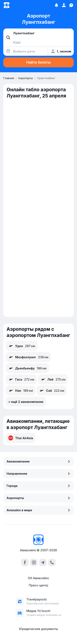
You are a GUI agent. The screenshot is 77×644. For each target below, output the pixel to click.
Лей (53, 379)
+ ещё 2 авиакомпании (26, 402)
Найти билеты (38, 62)
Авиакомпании (38, 461)
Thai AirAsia (21, 438)
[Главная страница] (7, 5)
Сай (52, 390)
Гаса (21, 379)
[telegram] (43, 562)
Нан (21, 390)
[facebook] (25, 562)
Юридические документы (38, 629)
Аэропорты (38, 498)
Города (38, 486)
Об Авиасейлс (38, 578)
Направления (38, 474)
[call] (52, 562)
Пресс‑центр (38, 585)
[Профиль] (64, 5)
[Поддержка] (71, 5)
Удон (22, 346)
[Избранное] (56, 5)
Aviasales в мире (38, 510)
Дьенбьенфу (27, 368)
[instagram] (34, 562)
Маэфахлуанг (28, 357)
